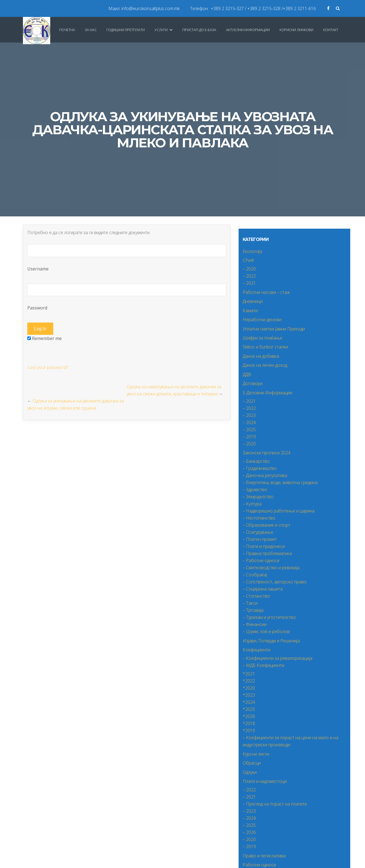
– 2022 (249, 276)
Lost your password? (48, 367)
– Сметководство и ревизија (271, 568)
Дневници (253, 301)
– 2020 (249, 269)
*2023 (249, 695)
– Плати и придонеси (264, 546)
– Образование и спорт (266, 525)
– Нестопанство (259, 518)
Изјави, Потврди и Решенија (271, 641)
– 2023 (249, 415)
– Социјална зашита (263, 589)
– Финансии (255, 624)
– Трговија (253, 610)
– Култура (252, 504)
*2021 (249, 674)
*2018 (249, 723)
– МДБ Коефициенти (263, 665)
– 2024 (249, 422)
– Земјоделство (258, 497)
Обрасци (252, 763)
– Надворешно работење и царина (279, 511)
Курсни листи (256, 754)
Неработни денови (262, 320)
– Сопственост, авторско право (275, 582)
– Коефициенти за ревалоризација (278, 658)
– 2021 (249, 283)
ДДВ (247, 374)
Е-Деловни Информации (267, 393)
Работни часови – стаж (266, 292)
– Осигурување (258, 532)
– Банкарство (256, 461)
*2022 (249, 681)
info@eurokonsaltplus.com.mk (151, 8)
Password (127, 297)
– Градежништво (260, 468)
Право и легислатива (264, 856)
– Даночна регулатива (265, 475)
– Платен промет (260, 539)
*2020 (249, 688)
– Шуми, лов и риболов (266, 631)
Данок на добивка (261, 356)
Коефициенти (256, 650)
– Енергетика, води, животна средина (280, 482)
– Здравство (255, 490)
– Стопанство (256, 596)
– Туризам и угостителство (269, 617)
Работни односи (259, 865)
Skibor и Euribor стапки (265, 347)
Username (127, 258)
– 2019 (249, 437)
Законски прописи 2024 (267, 453)
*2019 (249, 730)
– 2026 (249, 832)
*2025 (249, 709)
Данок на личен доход (265, 365)
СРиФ (248, 260)
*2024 (249, 702)
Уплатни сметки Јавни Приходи (274, 329)
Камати (250, 311)
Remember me (44, 338)
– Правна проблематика (267, 553)
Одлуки (250, 772)
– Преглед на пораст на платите (275, 804)
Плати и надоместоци (265, 781)
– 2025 (249, 429)
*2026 (249, 716)
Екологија (252, 251)
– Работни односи (261, 560)
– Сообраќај (255, 575)
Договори (253, 383)
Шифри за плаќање (262, 338)
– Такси (250, 603)
